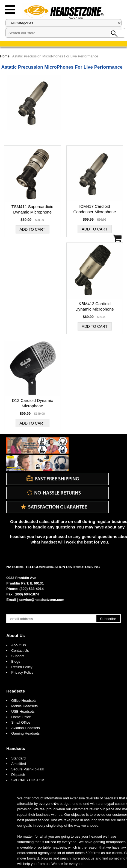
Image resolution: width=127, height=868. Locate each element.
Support (17, 656)
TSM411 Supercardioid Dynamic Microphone (32, 209)
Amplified (18, 764)
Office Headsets (24, 701)
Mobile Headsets (24, 706)
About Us (16, 635)
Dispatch (18, 775)
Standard (18, 758)
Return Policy (22, 667)
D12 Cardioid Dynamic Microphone (33, 403)
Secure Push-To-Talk (28, 769)
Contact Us (20, 651)
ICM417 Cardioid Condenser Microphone (94, 209)
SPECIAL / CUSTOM (28, 780)
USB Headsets (23, 711)
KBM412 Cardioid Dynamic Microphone (95, 306)
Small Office (21, 722)
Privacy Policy (22, 672)
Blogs (16, 661)
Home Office (21, 717)
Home (5, 56)
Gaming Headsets (25, 733)
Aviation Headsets (26, 728)
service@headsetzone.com (42, 600)
